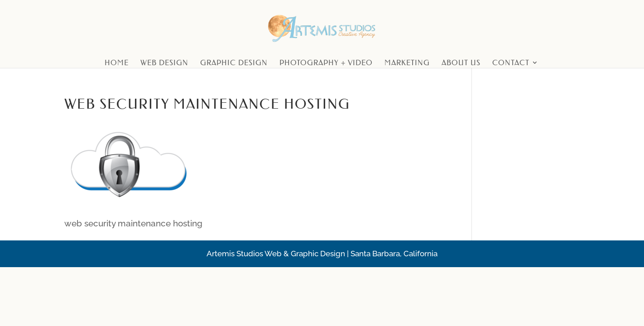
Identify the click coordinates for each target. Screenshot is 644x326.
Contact (511, 63)
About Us (461, 63)
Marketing (407, 63)
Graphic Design (234, 63)
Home (117, 63)
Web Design (164, 63)
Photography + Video (326, 63)
